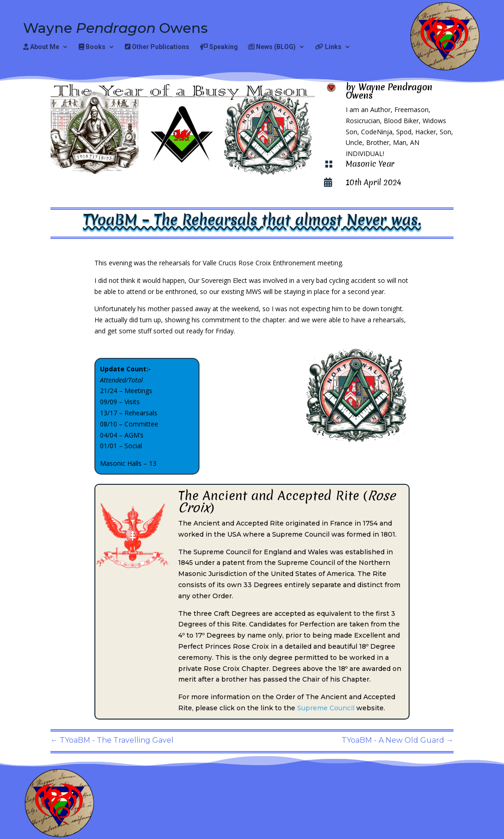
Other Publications (157, 47)
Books (92, 47)
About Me (41, 47)
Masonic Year (370, 164)
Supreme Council (326, 708)
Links (328, 47)
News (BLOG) (272, 47)
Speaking (219, 47)
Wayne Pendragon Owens (389, 91)
